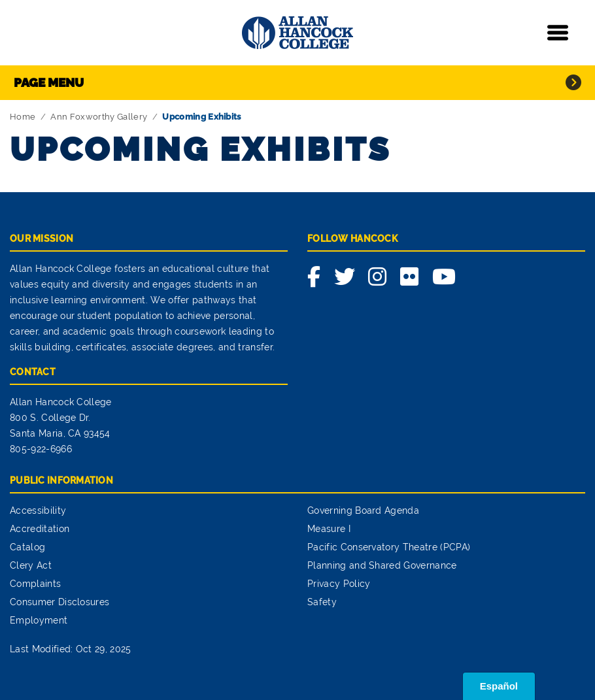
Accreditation (40, 529)
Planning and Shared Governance (382, 565)
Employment (39, 620)
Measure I (329, 529)
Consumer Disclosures (59, 602)
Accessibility (38, 510)
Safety (322, 602)
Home (23, 117)
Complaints (35, 584)
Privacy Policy (339, 584)
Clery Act (31, 565)
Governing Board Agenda (363, 510)
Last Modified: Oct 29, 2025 (71, 649)
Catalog (27, 547)
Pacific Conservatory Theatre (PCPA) (389, 547)
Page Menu (49, 82)
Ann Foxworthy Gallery (99, 117)
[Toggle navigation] (558, 33)
